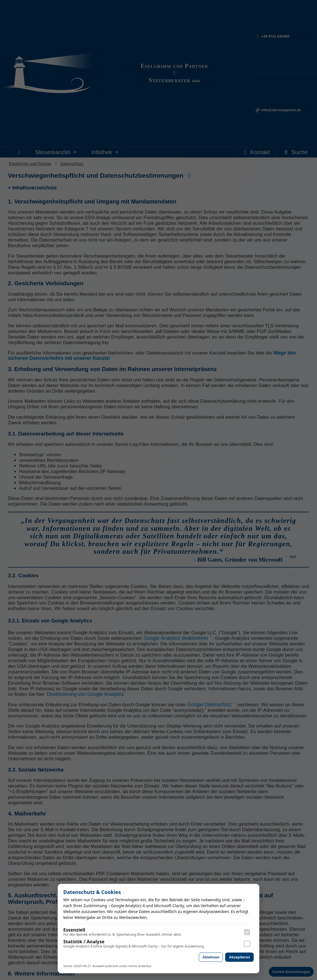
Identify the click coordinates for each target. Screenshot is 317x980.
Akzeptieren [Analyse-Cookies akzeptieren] (239, 957)
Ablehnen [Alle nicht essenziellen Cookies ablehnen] (211, 957)
